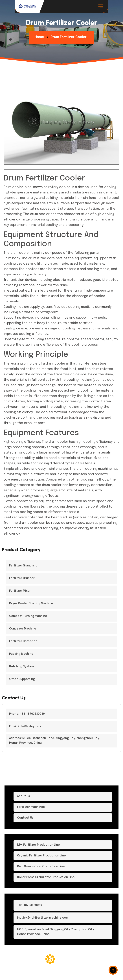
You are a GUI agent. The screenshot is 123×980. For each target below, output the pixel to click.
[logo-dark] (28, 6)
